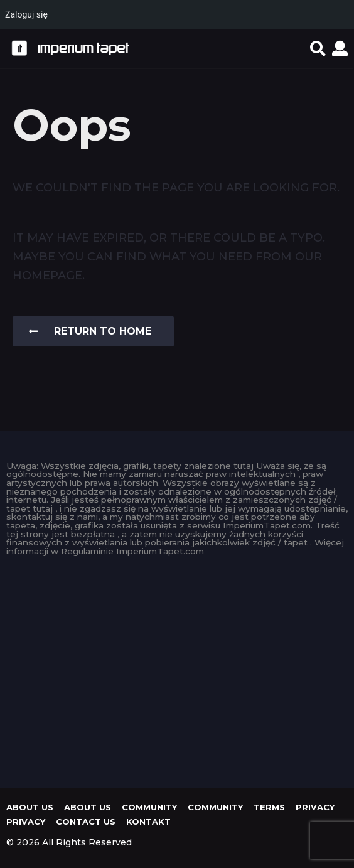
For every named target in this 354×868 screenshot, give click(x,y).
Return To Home (90, 331)
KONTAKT (148, 822)
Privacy (315, 807)
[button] (318, 48)
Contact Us (86, 822)
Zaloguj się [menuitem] (26, 14)
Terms (269, 807)
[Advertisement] (177, 669)
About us (30, 807)
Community (149, 807)
